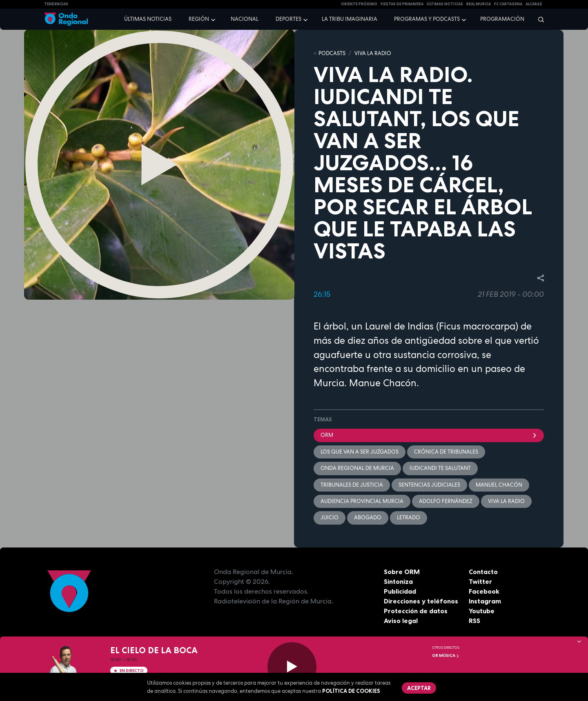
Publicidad (400, 591)
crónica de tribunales (446, 452)
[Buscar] (538, 19)
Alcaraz (534, 4)
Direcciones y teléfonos (421, 601)
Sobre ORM (402, 572)
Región (199, 19)
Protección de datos (416, 611)
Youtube (482, 611)
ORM (429, 435)
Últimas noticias (148, 19)
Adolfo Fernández (446, 501)
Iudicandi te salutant (440, 468)
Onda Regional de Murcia (357, 468)
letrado (409, 517)
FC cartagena (508, 4)
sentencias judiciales (429, 485)
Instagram (485, 601)
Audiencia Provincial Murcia (362, 501)
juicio (330, 517)
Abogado (368, 517)
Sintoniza (398, 581)
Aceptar (419, 688)
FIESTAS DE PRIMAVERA (402, 4)
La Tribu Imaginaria (350, 19)
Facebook (484, 591)
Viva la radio (506, 501)
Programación (502, 19)
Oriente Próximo (359, 4)
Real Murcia (479, 4)
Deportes (288, 19)
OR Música (446, 655)
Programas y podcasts (427, 19)
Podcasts (332, 53)
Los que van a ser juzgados (360, 452)
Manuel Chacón (499, 485)
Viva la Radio (373, 53)
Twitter (480, 581)
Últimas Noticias (445, 4)
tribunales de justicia (352, 485)
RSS (474, 621)
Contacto (483, 572)
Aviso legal (401, 621)
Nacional (245, 19)
